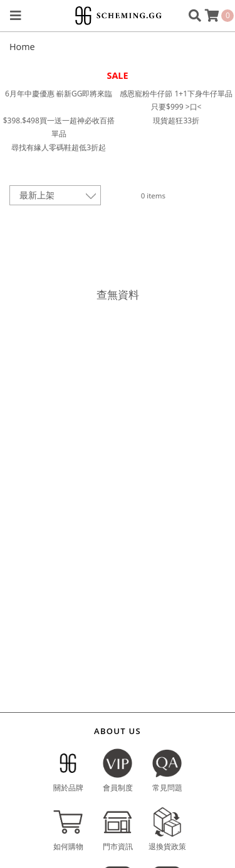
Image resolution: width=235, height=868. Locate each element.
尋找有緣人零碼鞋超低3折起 (59, 147)
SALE (117, 75)
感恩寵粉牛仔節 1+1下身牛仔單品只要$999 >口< (176, 100)
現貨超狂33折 (176, 120)
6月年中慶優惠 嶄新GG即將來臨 (59, 94)
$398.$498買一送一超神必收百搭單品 (59, 127)
